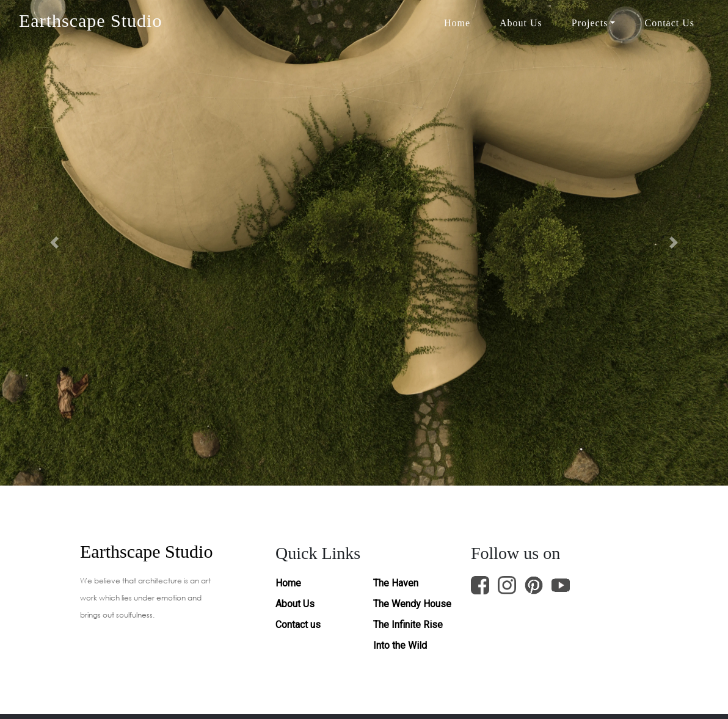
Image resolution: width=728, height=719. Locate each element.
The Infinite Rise (408, 625)
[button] (55, 243)
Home (457, 23)
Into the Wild (400, 645)
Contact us (298, 625)
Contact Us (669, 23)
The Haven (396, 583)
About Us (521, 23)
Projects (590, 23)
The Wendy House (412, 604)
